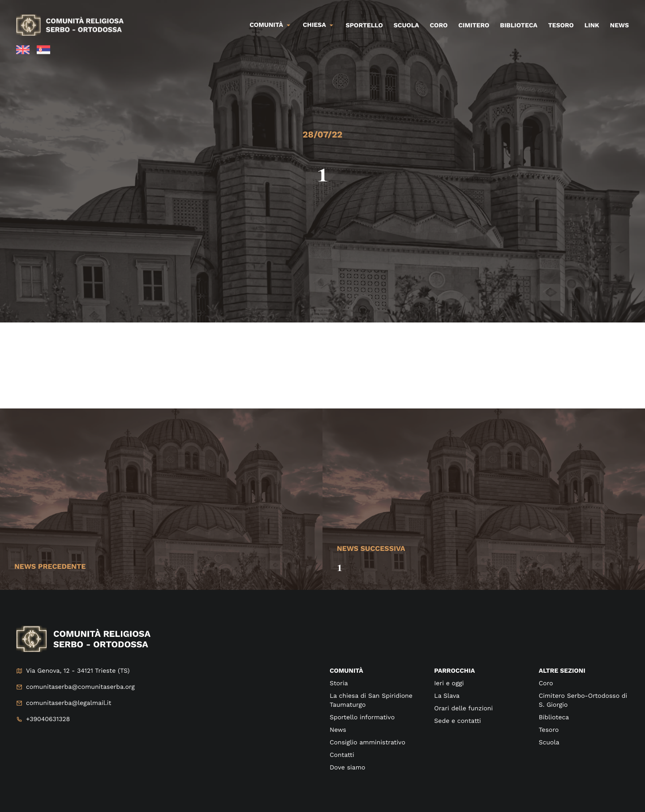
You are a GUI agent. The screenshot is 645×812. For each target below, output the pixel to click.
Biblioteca (518, 26)
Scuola (406, 26)
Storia (339, 683)
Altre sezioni (562, 671)
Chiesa (314, 25)
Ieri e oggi (449, 683)
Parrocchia (454, 671)
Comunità (266, 25)
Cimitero (474, 26)
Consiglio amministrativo (368, 743)
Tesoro (561, 26)
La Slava (447, 696)
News (619, 26)
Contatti (342, 755)
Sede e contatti (457, 721)
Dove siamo (347, 768)
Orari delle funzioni (463, 709)
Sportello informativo (362, 717)
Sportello (364, 26)
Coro (439, 26)
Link (592, 26)
